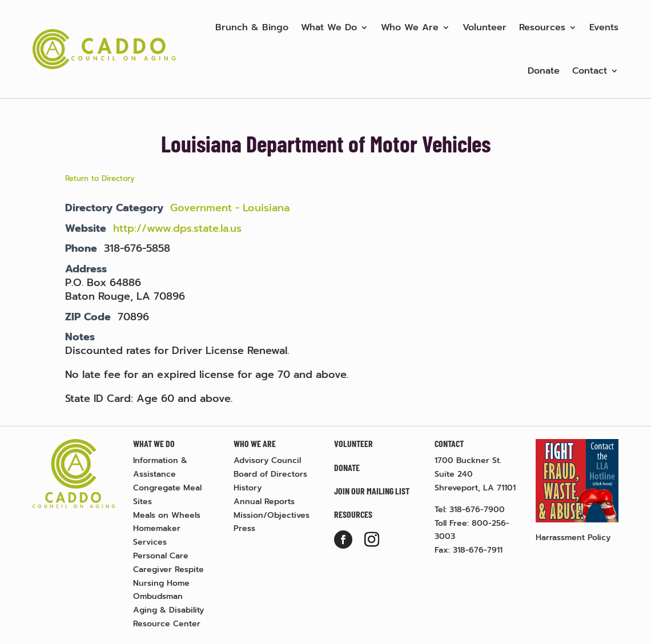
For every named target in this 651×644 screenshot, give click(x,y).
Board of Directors (270, 474)
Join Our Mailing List (372, 491)
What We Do (329, 27)
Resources (542, 27)
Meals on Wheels (167, 515)
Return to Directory (100, 178)
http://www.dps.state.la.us (177, 228)
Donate (544, 71)
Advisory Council (267, 460)
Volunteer (485, 27)
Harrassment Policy (573, 538)
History (248, 488)
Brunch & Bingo (252, 27)
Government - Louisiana (230, 208)
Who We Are (410, 27)
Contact (590, 71)
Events (604, 27)
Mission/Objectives (272, 515)
